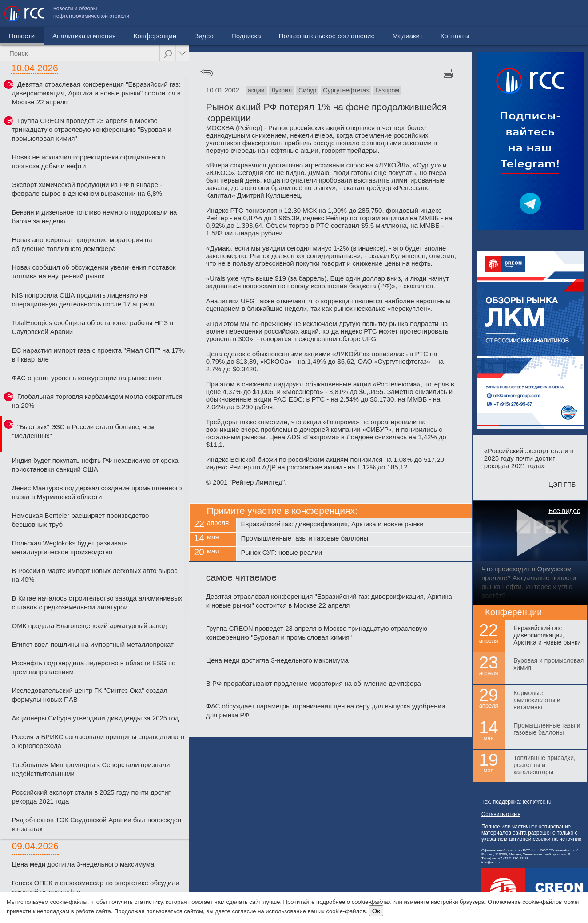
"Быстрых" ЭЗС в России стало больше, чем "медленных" (83, 431)
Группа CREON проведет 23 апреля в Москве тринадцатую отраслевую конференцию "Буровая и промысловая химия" (91, 129)
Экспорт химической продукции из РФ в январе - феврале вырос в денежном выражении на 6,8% (87, 189)
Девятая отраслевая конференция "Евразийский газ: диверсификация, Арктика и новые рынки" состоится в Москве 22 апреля (96, 93)
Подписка (246, 36)
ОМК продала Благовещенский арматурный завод (89, 626)
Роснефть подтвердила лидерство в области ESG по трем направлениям (93, 667)
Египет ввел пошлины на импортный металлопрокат (93, 644)
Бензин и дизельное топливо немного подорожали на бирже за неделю (94, 217)
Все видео (564, 511)
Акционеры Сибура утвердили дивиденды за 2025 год (95, 718)
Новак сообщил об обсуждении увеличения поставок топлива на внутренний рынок (93, 272)
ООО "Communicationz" (559, 850)
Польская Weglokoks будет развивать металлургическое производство (70, 547)
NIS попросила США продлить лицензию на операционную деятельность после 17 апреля (83, 300)
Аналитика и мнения (84, 36)
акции (256, 90)
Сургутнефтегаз (346, 90)
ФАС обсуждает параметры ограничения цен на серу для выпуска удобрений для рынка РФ (326, 710)
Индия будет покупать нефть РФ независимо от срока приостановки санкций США (95, 465)
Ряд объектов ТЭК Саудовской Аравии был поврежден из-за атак (96, 824)
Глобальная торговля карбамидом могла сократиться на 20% (97, 401)
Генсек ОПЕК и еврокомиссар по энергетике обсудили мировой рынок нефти (95, 887)
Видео (204, 36)
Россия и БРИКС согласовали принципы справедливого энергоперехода (98, 741)
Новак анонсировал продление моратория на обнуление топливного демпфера (82, 244)
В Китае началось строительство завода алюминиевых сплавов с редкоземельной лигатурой (97, 603)
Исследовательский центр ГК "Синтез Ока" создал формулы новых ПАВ (89, 695)
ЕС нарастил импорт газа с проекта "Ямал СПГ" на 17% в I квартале (98, 355)
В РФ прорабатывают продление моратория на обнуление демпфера (314, 683)
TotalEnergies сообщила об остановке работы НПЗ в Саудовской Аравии (92, 327)
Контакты (565, 14)
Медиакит (517, 14)
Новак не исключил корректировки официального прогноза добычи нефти (88, 161)
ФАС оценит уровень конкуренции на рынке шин (86, 378)
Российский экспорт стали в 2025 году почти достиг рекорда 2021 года (91, 797)
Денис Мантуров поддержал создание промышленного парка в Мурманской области (97, 492)
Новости (22, 36)
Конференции (155, 36)
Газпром (387, 90)
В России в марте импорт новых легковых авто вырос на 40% (94, 575)
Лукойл (282, 90)
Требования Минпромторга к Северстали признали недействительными (91, 769)
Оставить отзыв (501, 814)
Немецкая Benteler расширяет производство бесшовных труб (80, 520)
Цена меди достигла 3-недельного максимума (83, 864)
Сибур (307, 90)
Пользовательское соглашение (437, 14)
